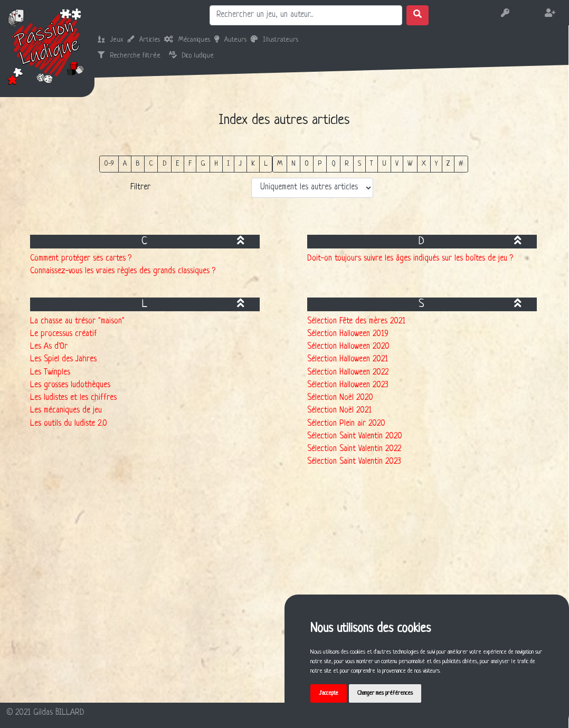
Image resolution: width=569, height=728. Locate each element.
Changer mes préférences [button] (385, 693)
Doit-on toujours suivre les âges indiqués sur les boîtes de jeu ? (410, 259)
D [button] (165, 164)
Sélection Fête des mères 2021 (356, 322)
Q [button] (334, 164)
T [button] (372, 164)
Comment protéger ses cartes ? (81, 259)
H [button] (216, 164)
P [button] (320, 164)
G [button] (203, 164)
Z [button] (448, 164)
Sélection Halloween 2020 (348, 347)
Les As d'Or (49, 347)
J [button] (240, 164)
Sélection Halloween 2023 (348, 385)
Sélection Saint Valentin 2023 (354, 462)
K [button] (253, 164)
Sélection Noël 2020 (340, 398)
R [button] (347, 164)
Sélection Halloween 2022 (348, 373)
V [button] (397, 164)
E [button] (178, 164)
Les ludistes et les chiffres (73, 398)
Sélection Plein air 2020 (346, 424)
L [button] (266, 164)
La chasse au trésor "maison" (77, 322)
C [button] (151, 164)
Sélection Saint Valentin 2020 (355, 437)
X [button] (424, 164)
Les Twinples (50, 373)
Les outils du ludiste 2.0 (69, 424)
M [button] (280, 164)
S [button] (359, 164)
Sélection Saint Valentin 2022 (354, 449)
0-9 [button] (109, 164)
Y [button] (436, 164)
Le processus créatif (64, 334)
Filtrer (140, 188)
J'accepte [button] (329, 693)
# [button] (461, 164)
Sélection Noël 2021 (339, 411)
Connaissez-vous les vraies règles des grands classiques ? (123, 271)
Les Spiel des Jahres (63, 360)
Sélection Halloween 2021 (348, 360)
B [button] (138, 164)
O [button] (307, 164)
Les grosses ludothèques (70, 385)
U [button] (384, 164)
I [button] (228, 164)
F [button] (190, 164)
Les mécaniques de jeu (66, 411)
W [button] (410, 164)
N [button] (293, 164)
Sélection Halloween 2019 (348, 334)
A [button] (125, 164)
